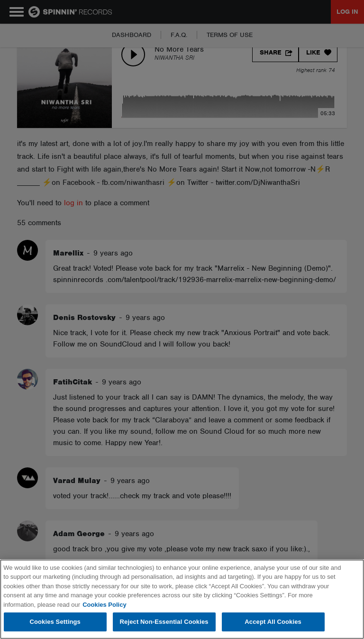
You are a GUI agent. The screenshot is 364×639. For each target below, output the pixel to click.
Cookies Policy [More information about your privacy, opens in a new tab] (104, 605)
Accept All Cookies (273, 622)
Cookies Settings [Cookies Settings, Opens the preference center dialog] (55, 622)
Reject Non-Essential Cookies (164, 622)
